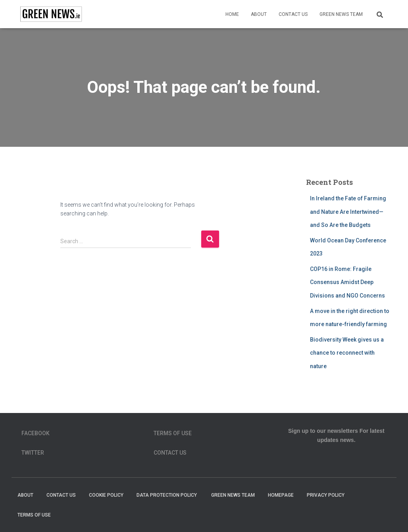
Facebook (36, 433)
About (259, 14)
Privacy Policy (326, 495)
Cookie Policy (106, 495)
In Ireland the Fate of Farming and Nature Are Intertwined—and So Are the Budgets (348, 212)
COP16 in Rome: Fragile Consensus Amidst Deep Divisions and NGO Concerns (347, 282)
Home (232, 14)
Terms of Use (173, 433)
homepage (281, 495)
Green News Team (341, 14)
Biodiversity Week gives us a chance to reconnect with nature (347, 353)
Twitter (33, 453)
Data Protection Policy (167, 495)
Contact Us (293, 14)
